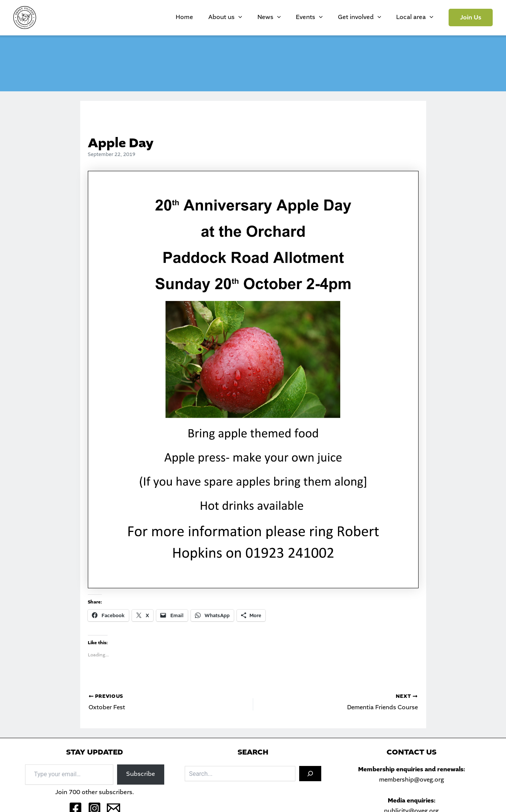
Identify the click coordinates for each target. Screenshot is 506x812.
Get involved (371, 18)
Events (328, 18)
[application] (273, 18)
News (296, 18)
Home (226, 17)
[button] (471, 18)
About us (259, 18)
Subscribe (141, 774)
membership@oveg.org (411, 780)
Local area (419, 18)
